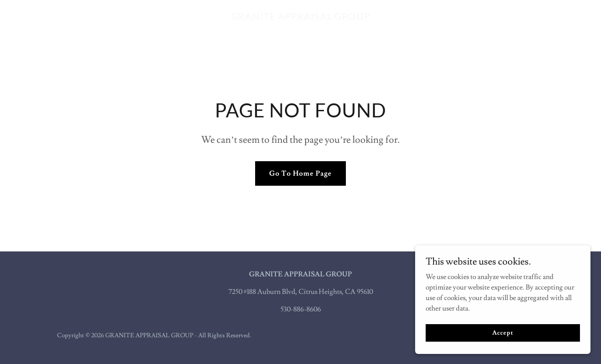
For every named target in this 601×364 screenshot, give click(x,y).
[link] (300, 18)
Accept (503, 332)
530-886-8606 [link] (301, 309)
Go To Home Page (300, 173)
